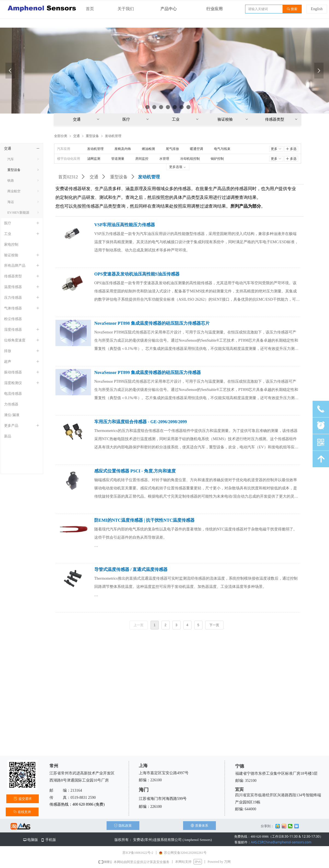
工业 (186, 119)
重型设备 (119, 177)
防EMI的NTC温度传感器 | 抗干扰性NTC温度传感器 (144, 520)
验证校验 (233, 119)
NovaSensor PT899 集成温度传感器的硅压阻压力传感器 (148, 372)
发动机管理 (113, 136)
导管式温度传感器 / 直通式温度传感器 (131, 569)
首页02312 (68, 177)
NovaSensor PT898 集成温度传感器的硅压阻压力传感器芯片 (152, 323)
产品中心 (169, 9)
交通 (94, 177)
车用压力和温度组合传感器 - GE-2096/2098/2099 (141, 422)
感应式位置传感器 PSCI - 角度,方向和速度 (135, 471)
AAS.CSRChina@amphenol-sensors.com (273, 842)
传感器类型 (282, 119)
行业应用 (215, 9)
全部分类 (61, 136)
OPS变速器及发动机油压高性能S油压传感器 (137, 274)
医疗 (136, 119)
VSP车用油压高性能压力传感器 (125, 225)
